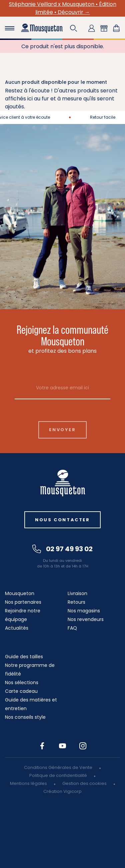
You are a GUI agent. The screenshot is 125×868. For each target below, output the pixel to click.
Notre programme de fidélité (30, 670)
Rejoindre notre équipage (23, 615)
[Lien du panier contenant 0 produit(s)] (116, 28)
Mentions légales (28, 783)
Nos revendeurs (86, 619)
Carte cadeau (21, 691)
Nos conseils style (25, 717)
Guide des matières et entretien (31, 704)
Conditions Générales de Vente (58, 767)
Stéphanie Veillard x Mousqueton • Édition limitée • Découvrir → (63, 8)
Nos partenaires (23, 602)
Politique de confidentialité (58, 775)
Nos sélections (22, 682)
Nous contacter (62, 520)
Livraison (77, 593)
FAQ (72, 628)
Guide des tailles (24, 657)
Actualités (17, 628)
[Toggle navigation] (10, 28)
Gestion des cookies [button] (84, 783)
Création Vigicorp (62, 791)
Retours (76, 602)
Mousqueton (20, 593)
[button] (74, 28)
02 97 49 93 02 (62, 549)
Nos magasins (84, 611)
